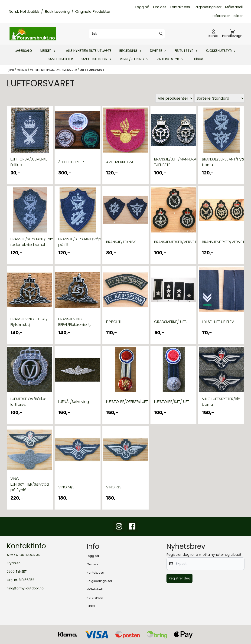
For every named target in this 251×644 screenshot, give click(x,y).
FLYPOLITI (114, 322)
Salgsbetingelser (208, 7)
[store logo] (33, 34)
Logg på (142, 7)
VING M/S (66, 487)
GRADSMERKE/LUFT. (171, 322)
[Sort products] (219, 98)
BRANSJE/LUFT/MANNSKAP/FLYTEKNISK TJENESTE (173, 162)
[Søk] (127, 34)
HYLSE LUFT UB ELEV (218, 322)
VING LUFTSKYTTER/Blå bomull (221, 402)
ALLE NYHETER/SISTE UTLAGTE (89, 51)
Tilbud (198, 59)
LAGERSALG (23, 51)
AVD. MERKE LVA (120, 162)
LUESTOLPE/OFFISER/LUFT (125, 402)
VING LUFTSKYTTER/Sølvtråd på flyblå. (30, 484)
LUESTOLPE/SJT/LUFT (172, 402)
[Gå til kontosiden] (214, 34)
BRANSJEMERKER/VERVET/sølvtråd (221, 242)
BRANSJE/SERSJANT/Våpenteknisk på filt (78, 242)
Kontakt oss (180, 7)
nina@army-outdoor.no (25, 588)
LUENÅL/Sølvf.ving (74, 402)
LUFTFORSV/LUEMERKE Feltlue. (29, 162)
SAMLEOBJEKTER (60, 59)
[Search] (161, 34)
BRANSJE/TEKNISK (121, 242)
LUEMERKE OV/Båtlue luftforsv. (28, 402)
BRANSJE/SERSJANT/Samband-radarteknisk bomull (30, 242)
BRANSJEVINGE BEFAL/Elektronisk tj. (75, 322)
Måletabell (234, 7)
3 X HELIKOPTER (71, 162)
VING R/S (114, 487)
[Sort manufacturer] (174, 98)
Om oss (160, 7)
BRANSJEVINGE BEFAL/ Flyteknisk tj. (29, 322)
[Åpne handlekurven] (232, 34)
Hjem (11, 70)
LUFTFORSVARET (92, 70)
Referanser (221, 16)
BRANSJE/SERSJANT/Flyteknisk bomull (221, 162)
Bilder (238, 16)
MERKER (22, 70)
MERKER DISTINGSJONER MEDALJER (54, 70)
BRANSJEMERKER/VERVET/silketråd (173, 242)
